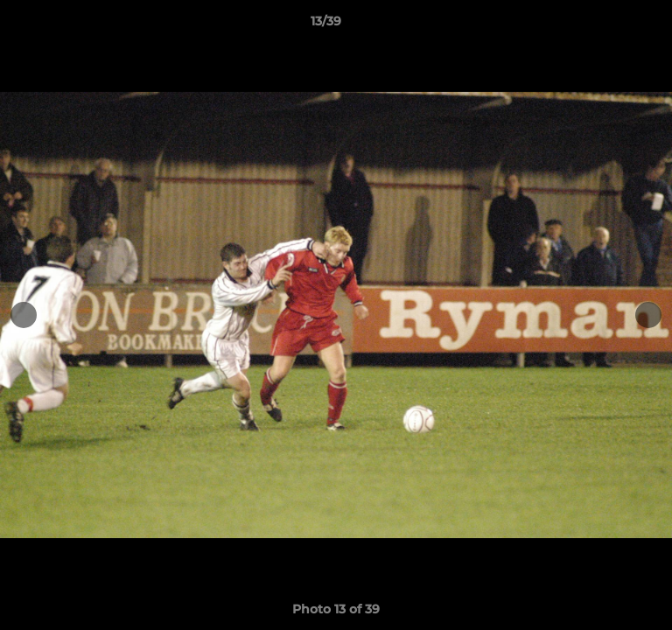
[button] (609, 25)
